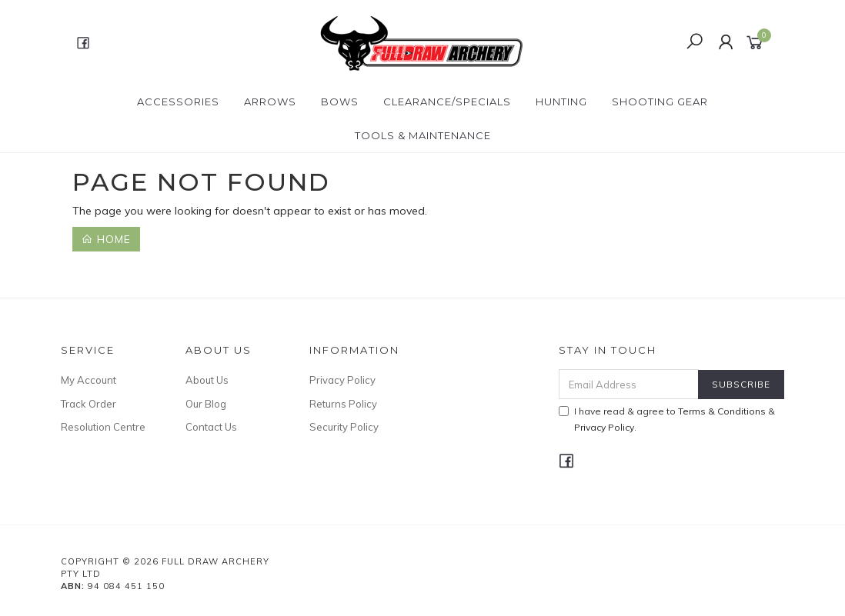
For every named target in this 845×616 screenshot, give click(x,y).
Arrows (270, 102)
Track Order (89, 404)
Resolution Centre (103, 427)
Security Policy (344, 427)
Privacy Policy (342, 380)
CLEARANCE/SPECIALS (447, 102)
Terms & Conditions (722, 411)
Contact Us (211, 427)
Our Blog (206, 404)
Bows (340, 102)
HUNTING (561, 102)
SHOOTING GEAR (660, 102)
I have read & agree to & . (667, 419)
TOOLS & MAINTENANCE (423, 135)
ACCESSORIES (178, 102)
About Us (207, 380)
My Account (89, 380)
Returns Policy (343, 404)
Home (106, 239)
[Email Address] (629, 384)
